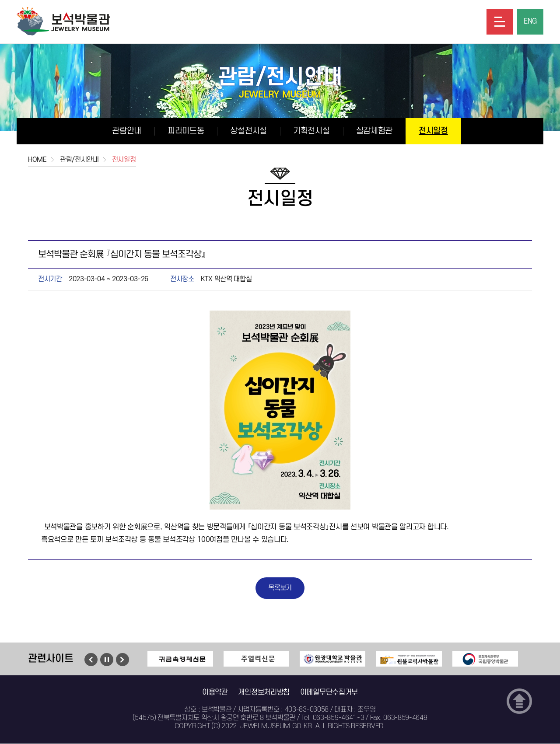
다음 (122, 660)
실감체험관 (374, 131)
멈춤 (107, 660)
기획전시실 (311, 131)
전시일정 (433, 131)
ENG (530, 22)
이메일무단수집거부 (329, 693)
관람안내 (127, 131)
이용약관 (215, 693)
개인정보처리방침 (264, 693)
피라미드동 (186, 131)
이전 (91, 660)
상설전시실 (248, 131)
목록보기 (280, 588)
